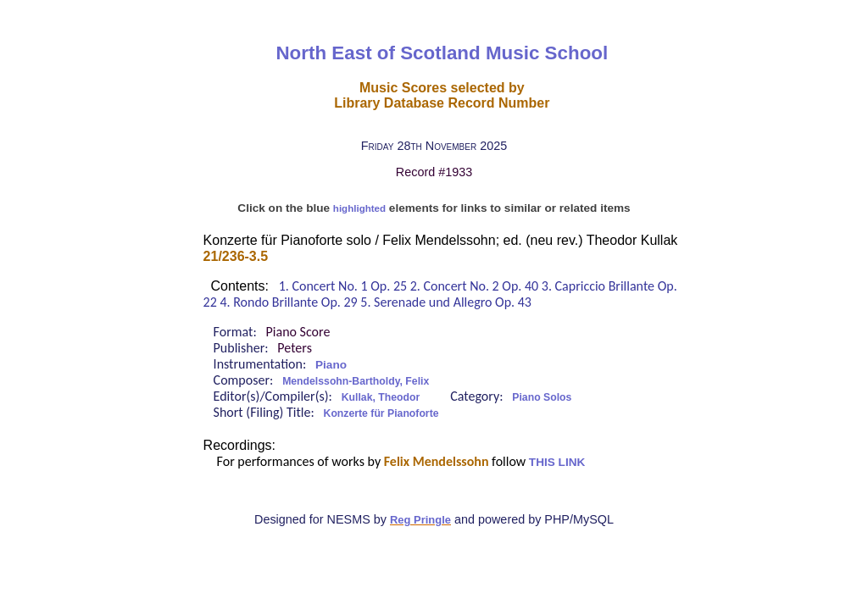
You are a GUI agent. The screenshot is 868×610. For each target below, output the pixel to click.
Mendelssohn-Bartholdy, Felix (356, 381)
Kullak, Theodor (381, 397)
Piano (331, 365)
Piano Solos (542, 397)
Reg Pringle (420, 520)
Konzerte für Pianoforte (381, 413)
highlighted (359, 208)
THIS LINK (557, 462)
